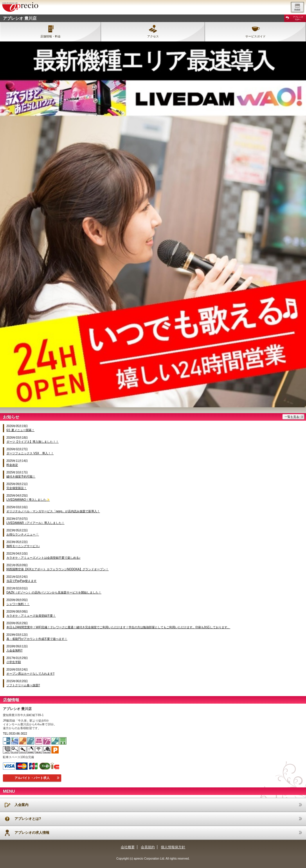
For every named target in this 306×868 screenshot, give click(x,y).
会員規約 (148, 847)
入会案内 (21, 805)
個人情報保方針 (173, 847)
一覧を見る (292, 417)
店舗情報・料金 (51, 36)
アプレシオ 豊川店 (20, 18)
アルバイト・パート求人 (32, 778)
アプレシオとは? (28, 819)
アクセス (153, 36)
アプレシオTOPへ (298, 18)
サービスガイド (255, 36)
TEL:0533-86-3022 (15, 734)
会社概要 (128, 847)
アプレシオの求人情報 (32, 833)
